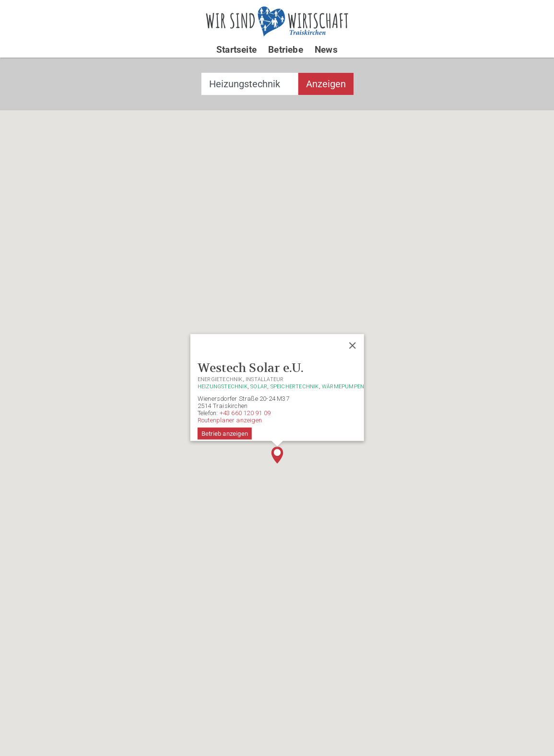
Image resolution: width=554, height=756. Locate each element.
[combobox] (250, 84)
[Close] (353, 346)
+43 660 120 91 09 (245, 413)
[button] (277, 455)
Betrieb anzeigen (224, 434)
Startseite (236, 50)
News (326, 50)
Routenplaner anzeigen (229, 420)
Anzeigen (326, 84)
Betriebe (286, 50)
